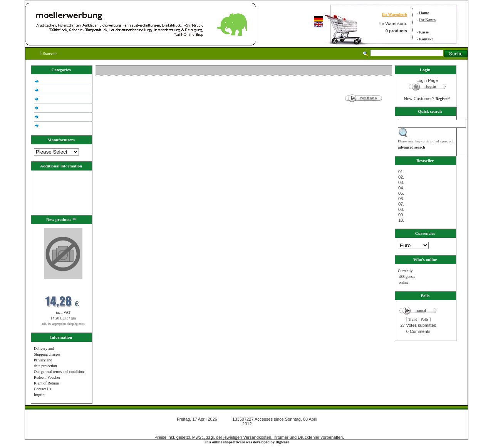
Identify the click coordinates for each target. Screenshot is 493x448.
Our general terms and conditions (60, 372)
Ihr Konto (427, 20)
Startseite (49, 54)
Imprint (40, 395)
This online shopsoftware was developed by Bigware (246, 442)
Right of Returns (47, 383)
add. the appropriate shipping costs (63, 324)
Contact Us (43, 389)
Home (424, 13)
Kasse (424, 32)
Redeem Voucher (47, 377)
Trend (413, 319)
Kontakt (426, 39)
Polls (424, 319)
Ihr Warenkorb (395, 14)
